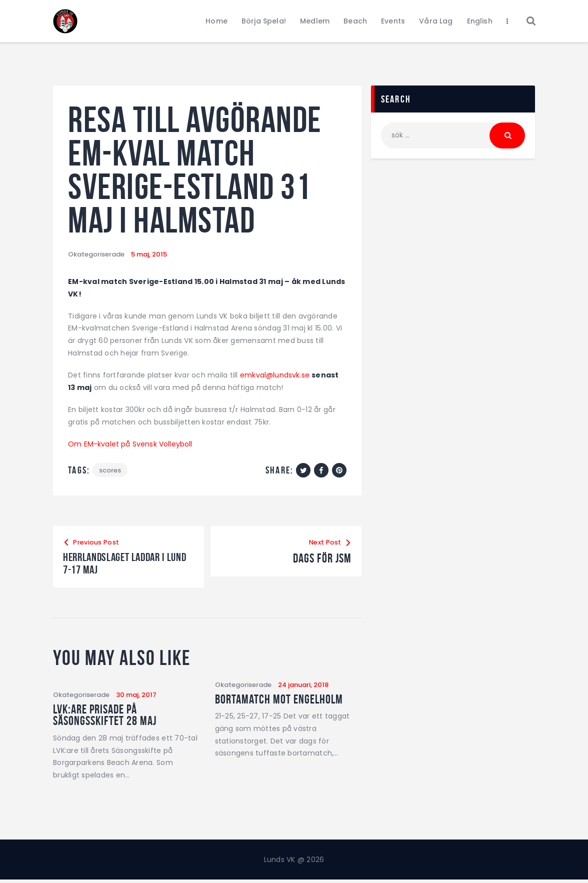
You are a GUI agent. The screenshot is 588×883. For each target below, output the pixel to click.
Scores (110, 470)
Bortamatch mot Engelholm (281, 701)
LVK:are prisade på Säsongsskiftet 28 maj (107, 718)
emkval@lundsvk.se (275, 375)
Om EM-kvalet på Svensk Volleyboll (131, 444)
